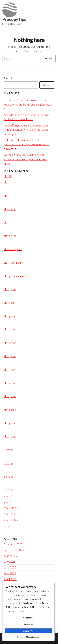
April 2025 (10, 579)
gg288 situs (11, 520)
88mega (9, 450)
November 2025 (14, 544)
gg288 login (11, 508)
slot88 (8, 176)
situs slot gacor (13, 249)
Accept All (28, 631)
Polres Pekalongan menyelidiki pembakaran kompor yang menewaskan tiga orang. (27, 144)
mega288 (9, 526)
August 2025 (11, 556)
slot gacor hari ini (14, 262)
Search (8, 78)
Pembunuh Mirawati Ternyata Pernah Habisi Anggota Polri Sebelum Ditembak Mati (28, 104)
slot (6, 182)
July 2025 (10, 562)
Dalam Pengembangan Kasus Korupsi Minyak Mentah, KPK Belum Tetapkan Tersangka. (26, 130)
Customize (28, 618)
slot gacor (10, 209)
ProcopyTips (14, 19)
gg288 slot (10, 514)
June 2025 (10, 567)
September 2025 (14, 550)
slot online (10, 236)
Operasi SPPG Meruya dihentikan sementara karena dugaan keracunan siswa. (25, 159)
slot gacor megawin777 (18, 276)
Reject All (28, 624)
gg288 (8, 496)
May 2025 (10, 573)
